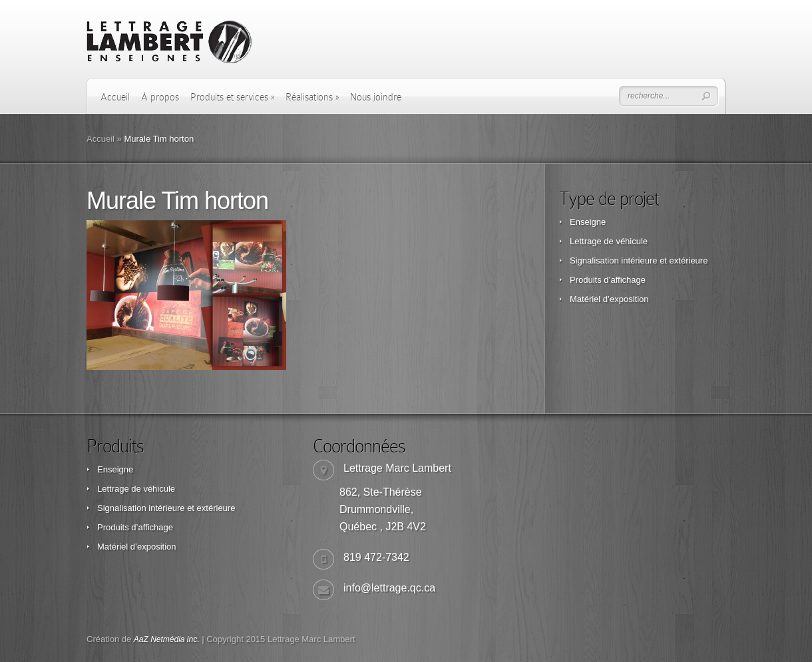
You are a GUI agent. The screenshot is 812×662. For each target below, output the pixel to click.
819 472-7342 (376, 557)
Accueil (115, 97)
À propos (160, 97)
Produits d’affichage (608, 280)
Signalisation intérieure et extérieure (639, 260)
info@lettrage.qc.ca (389, 588)
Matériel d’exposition (609, 299)
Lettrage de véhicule (609, 241)
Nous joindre (376, 97)
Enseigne (588, 222)
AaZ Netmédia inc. (167, 639)
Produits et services (232, 97)
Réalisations (312, 97)
